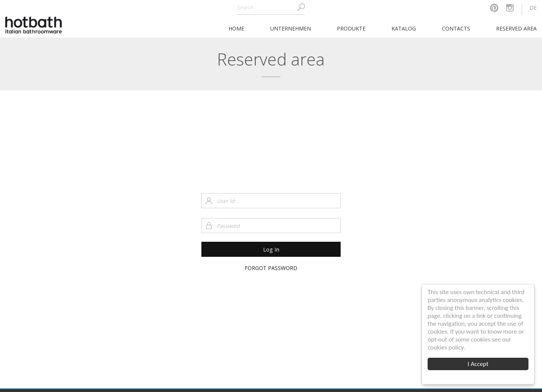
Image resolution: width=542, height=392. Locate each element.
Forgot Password (271, 268)
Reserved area (516, 28)
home (236, 28)
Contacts (456, 28)
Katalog (404, 28)
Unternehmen (291, 28)
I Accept (478, 364)
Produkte (351, 28)
